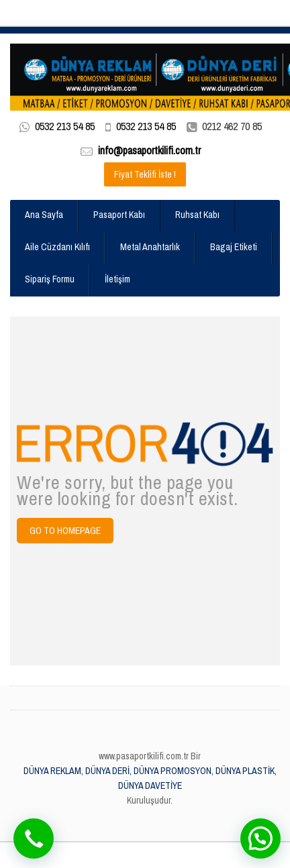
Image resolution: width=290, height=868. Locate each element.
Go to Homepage (65, 531)
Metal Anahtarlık (150, 247)
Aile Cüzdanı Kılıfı (57, 247)
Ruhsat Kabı (197, 215)
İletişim (117, 279)
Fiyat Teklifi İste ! (145, 174)
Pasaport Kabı (119, 215)
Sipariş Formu (50, 279)
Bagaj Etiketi (234, 247)
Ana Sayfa (44, 215)
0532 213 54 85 (65, 126)
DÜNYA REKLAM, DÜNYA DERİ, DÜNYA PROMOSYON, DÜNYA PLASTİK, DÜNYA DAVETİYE (150, 778)
